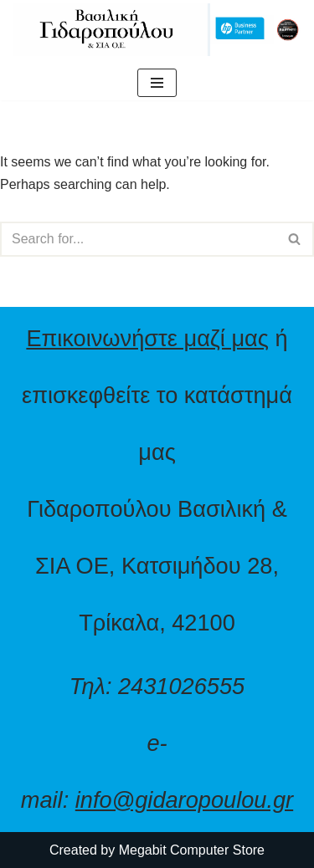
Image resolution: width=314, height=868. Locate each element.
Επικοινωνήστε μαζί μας (147, 338)
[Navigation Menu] (157, 83)
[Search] (138, 239)
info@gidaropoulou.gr (184, 800)
